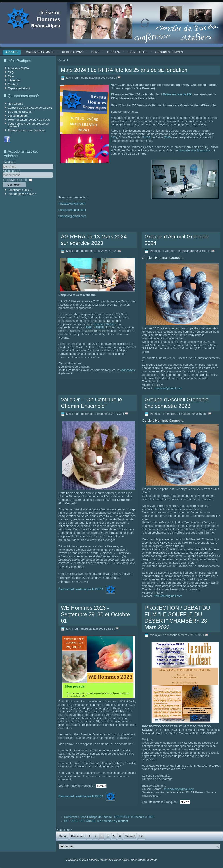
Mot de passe (11, 171)
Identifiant (9, 162)
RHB (168, 137)
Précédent (78, 836)
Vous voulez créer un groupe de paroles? (28, 125)
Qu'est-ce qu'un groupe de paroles (30, 108)
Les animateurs (18, 116)
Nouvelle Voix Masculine (194, 150)
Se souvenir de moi (15, 180)
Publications (72, 52)
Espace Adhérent (19, 88)
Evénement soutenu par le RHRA (81, 796)
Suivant (130, 836)
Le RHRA (113, 52)
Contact (13, 84)
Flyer (11, 76)
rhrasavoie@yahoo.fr (72, 204)
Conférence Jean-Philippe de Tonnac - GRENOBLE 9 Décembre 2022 (109, 817)
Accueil (12, 52)
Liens (95, 52)
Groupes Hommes (40, 52)
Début (63, 836)
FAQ (11, 72)
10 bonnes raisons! (20, 112)
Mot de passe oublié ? (23, 194)
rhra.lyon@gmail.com (72, 210)
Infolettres (14, 80)
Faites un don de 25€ (177, 94)
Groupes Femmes (169, 52)
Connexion (14, 185)
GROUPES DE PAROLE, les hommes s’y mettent (96, 821)
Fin (141, 836)
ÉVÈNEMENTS (138, 52)
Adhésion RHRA (18, 68)
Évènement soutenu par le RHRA (81, 589)
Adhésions (128, 370)
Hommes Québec (105, 324)
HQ (114, 137)
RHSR (146, 137)
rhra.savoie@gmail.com (179, 789)
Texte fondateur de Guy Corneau (29, 120)
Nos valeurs (15, 104)
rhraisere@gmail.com (72, 216)
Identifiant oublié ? (21, 190)
